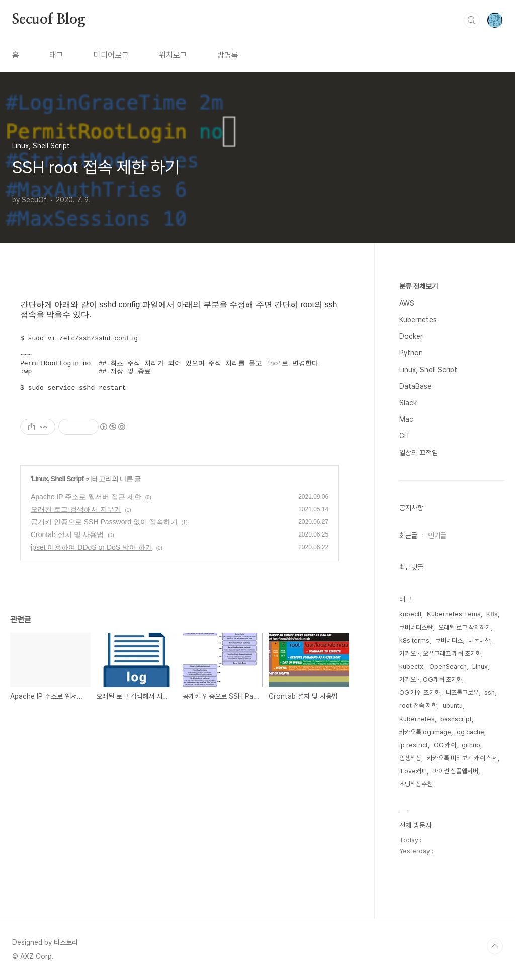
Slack (408, 403)
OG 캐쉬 (445, 745)
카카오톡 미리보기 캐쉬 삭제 (462, 758)
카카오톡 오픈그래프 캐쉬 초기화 (440, 653)
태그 (56, 55)
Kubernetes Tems (454, 614)
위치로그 (173, 55)
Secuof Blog (49, 20)
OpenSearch (448, 666)
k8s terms (414, 640)
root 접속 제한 (418, 706)
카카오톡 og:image (425, 732)
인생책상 (410, 758)
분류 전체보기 (418, 286)
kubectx (411, 666)
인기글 (437, 536)
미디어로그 (111, 55)
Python (411, 353)
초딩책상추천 (416, 784)
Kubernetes (418, 320)
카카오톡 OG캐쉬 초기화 (431, 680)
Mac (406, 419)
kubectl (410, 614)
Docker (411, 336)
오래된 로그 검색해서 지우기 (76, 509)
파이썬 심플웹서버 (455, 771)
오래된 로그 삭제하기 (464, 627)
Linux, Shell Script (58, 479)
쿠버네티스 (449, 640)
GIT (405, 436)
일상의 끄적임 (418, 453)
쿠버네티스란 (416, 627)
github (471, 745)
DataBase (415, 386)
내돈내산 (479, 640)
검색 (472, 20)
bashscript (456, 719)
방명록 (228, 55)
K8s (492, 614)
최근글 (408, 536)
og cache (470, 732)
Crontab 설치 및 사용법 (67, 534)
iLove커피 (413, 771)
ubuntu (453, 706)
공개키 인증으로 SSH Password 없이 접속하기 (104, 522)
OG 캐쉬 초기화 (420, 693)
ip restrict (414, 745)
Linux (480, 666)
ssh (490, 693)
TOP (495, 946)
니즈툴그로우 (462, 693)
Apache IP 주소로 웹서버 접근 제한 (86, 497)
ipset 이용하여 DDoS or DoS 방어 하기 (92, 547)
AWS (407, 303)
